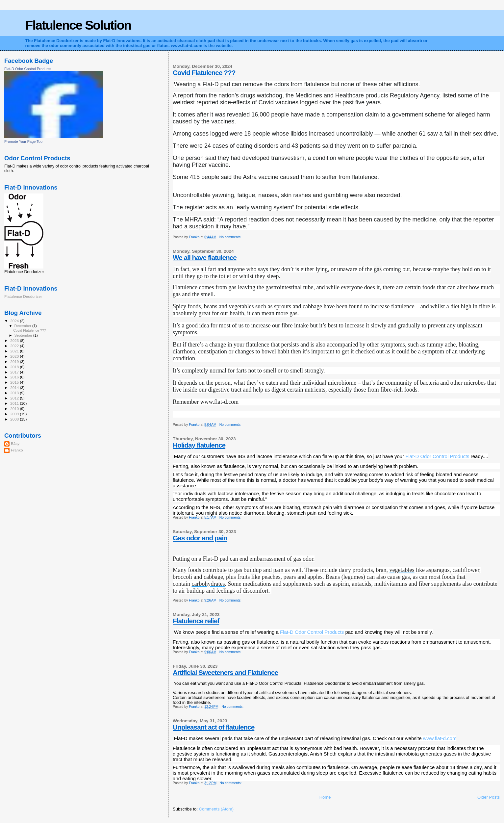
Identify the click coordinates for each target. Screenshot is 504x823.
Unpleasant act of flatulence (214, 727)
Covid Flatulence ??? (204, 73)
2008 (15, 419)
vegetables (402, 570)
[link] (437, 456)
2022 (15, 346)
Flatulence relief (196, 621)
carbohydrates (208, 584)
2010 (15, 409)
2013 (15, 393)
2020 (15, 356)
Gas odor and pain (200, 538)
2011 (15, 403)
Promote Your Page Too (23, 141)
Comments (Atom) (216, 809)
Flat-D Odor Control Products (28, 69)
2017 (15, 372)
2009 (15, 414)
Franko (17, 450)
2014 (15, 387)
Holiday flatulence (199, 445)
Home (325, 797)
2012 (15, 398)
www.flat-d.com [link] (440, 738)
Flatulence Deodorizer (23, 296)
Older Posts (489, 797)
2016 (15, 377)
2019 (15, 361)
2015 (15, 382)
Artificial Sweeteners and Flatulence (225, 672)
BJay (15, 443)
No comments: (231, 237)
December (23, 326)
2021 (15, 351)
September (24, 335)
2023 (15, 340)
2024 (15, 321)
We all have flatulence (205, 257)
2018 (15, 367)
